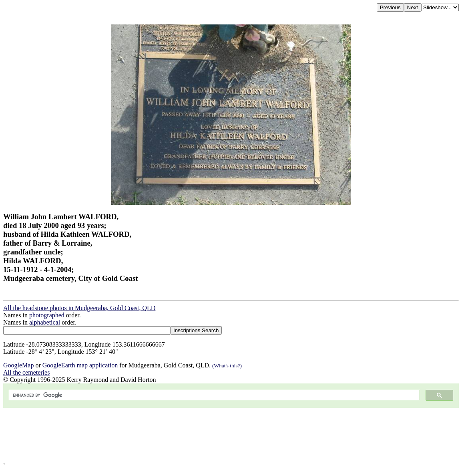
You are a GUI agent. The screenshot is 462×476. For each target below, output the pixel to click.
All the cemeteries (26, 372)
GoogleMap (18, 365)
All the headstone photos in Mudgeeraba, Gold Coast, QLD (79, 308)
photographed (47, 315)
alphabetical (45, 322)
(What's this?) (227, 366)
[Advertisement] (231, 435)
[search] (214, 395)
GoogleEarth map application (81, 365)
